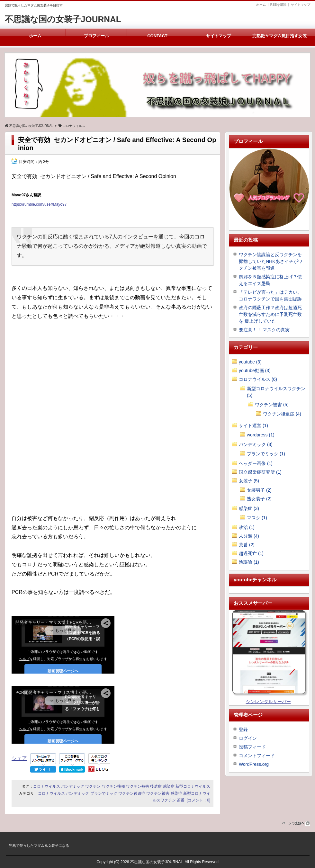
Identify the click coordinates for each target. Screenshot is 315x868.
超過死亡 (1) (251, 553)
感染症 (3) (249, 508)
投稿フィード (252, 747)
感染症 (169, 786)
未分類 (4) (249, 536)
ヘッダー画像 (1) (256, 463)
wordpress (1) (261, 435)
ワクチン (93, 786)
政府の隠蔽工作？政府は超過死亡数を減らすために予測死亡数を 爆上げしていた (270, 314)
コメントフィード (257, 756)
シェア (19, 758)
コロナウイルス (47, 786)
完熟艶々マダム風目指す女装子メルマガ (279, 40)
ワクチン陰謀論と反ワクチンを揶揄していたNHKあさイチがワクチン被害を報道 (271, 261)
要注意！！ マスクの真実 (264, 330)
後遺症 (156, 786)
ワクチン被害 (138, 786)
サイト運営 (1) (253, 425)
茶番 (181, 800)
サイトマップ (301, 5)
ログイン (248, 738)
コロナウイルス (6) (258, 379)
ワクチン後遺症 (132, 793)
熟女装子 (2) (259, 499)
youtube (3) (250, 362)
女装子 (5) (249, 481)
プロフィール (96, 36)
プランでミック (104, 793)
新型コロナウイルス (193, 786)
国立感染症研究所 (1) (260, 472)
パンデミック (73, 786)
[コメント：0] (198, 800)
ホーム (261, 5)
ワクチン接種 (113, 786)
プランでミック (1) (266, 454)
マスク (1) (257, 518)
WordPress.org (254, 764)
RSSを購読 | (281, 5)
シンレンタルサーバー (268, 702)
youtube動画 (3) (255, 371)
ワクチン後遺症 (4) (282, 414)
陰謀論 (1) (249, 562)
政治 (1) (247, 527)
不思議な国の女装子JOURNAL (63, 19)
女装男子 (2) (259, 490)
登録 (243, 729)
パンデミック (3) (256, 444)
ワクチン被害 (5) (272, 405)
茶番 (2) (247, 545)
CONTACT (157, 36)
